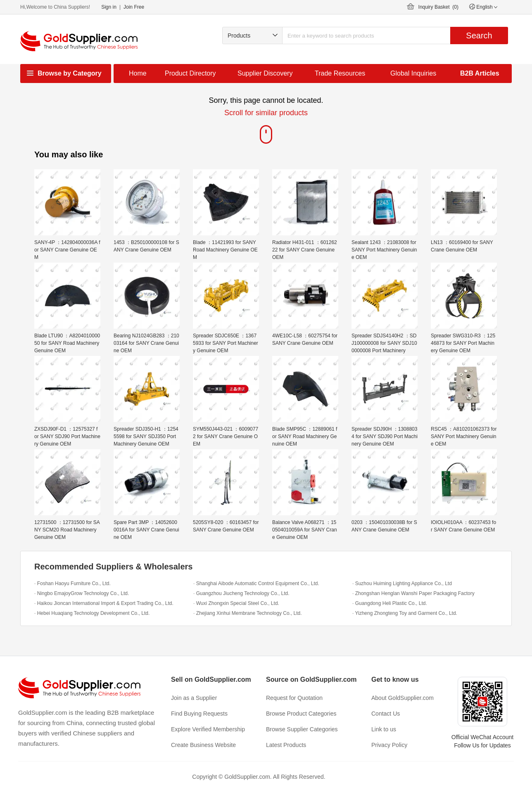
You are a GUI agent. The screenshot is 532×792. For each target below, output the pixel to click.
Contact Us (386, 714)
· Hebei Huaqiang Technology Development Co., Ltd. (92, 613)
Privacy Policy (389, 745)
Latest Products (286, 745)
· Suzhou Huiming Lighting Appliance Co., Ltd (402, 583)
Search (479, 36)
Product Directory (190, 73)
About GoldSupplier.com (403, 698)
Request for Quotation (294, 698)
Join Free (134, 7)
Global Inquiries (413, 73)
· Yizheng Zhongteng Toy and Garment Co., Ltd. (405, 613)
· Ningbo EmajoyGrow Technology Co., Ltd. (82, 593)
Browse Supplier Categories (302, 729)
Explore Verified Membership (208, 729)
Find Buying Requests (199, 714)
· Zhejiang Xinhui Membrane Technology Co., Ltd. (248, 613)
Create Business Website (203, 745)
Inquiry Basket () (438, 7)
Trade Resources (340, 73)
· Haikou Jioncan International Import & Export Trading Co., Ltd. (104, 603)
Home (138, 73)
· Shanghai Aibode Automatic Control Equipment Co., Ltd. (256, 583)
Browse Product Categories (301, 714)
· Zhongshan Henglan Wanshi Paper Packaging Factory (413, 593)
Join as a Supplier (194, 698)
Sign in (109, 7)
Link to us (384, 729)
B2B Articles (480, 73)
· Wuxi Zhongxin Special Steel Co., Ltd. (236, 603)
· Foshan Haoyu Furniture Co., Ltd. (72, 583)
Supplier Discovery (265, 73)
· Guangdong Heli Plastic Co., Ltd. (390, 603)
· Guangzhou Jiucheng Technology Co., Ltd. (241, 593)
